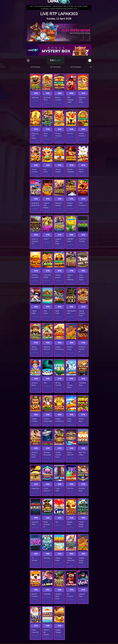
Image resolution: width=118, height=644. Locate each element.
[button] (90, 60)
